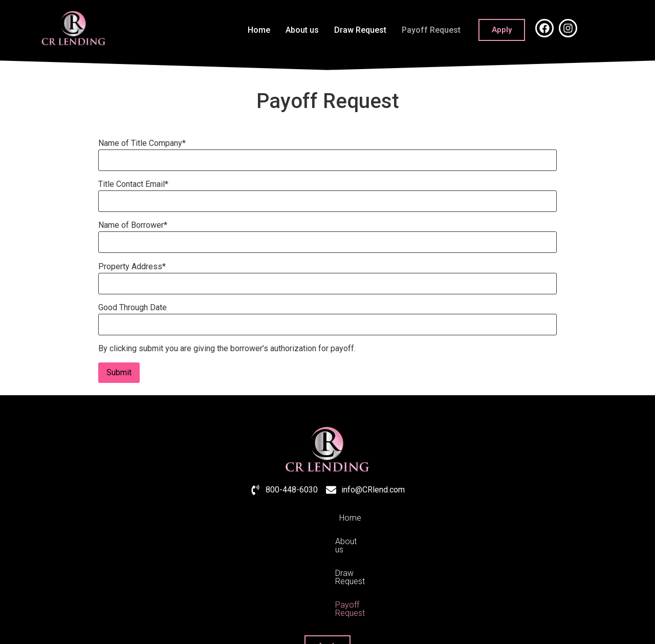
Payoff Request (431, 30)
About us (302, 30)
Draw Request (360, 30)
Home (259, 30)
